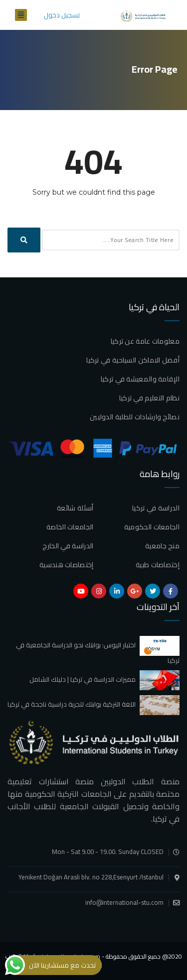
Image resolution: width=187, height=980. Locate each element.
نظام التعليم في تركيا (149, 398)
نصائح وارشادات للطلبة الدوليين (135, 417)
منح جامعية (162, 546)
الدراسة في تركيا (156, 508)
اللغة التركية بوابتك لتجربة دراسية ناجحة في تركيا (72, 704)
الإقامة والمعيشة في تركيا (140, 379)
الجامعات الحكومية (152, 527)
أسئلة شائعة (75, 508)
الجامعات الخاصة (70, 527)
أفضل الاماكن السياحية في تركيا (133, 360)
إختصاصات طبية (158, 565)
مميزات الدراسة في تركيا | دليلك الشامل (83, 679)
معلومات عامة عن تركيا (145, 341)
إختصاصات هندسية (67, 565)
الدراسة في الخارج (68, 546)
